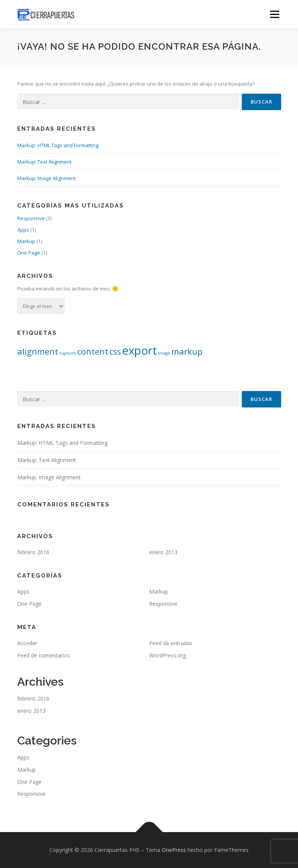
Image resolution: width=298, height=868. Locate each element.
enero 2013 (163, 552)
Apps (23, 230)
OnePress (174, 850)
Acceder (27, 643)
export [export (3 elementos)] (139, 350)
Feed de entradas (171, 643)
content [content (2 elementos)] (93, 351)
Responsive (31, 218)
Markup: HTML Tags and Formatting (58, 145)
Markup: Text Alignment (44, 162)
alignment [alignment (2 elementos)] (38, 351)
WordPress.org (168, 655)
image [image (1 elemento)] (164, 353)
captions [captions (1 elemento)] (68, 353)
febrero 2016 (33, 552)
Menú (274, 14)
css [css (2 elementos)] (115, 351)
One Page (29, 253)
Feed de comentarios (44, 655)
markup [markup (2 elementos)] (187, 351)
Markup (26, 241)
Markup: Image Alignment (46, 178)
